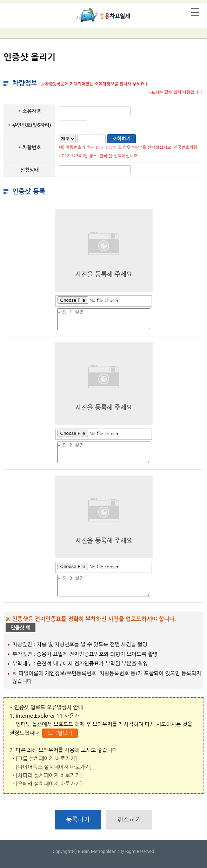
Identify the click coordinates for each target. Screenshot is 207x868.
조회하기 (122, 139)
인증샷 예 (21, 628)
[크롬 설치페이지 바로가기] (46, 758)
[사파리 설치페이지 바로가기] (49, 775)
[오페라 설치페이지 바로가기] (49, 784)
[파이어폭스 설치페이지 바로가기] (54, 767)
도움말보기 (60, 733)
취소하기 (129, 820)
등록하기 (78, 820)
